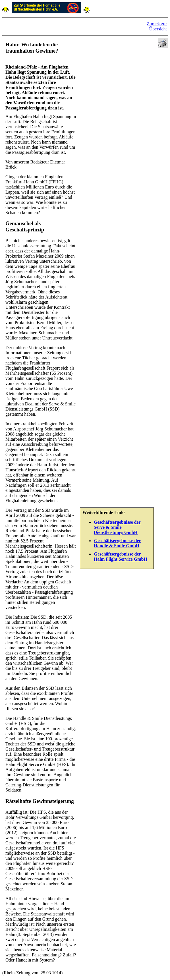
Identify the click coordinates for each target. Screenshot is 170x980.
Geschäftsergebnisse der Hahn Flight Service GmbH (121, 557)
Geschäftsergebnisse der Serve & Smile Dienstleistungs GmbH (117, 527)
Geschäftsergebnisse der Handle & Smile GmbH (117, 543)
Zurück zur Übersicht (157, 26)
